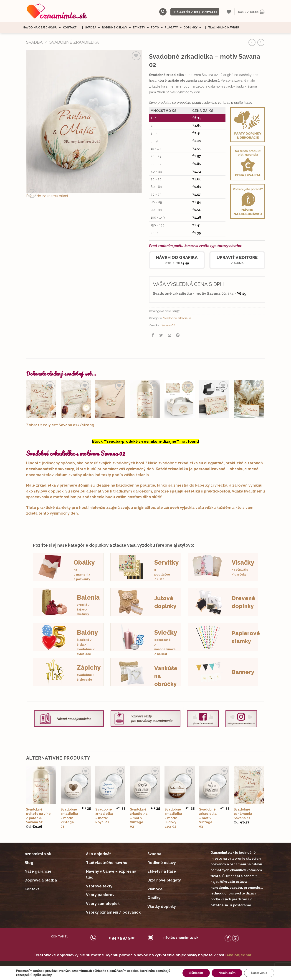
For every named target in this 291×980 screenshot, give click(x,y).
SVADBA (34, 42)
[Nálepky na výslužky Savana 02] (180, 399)
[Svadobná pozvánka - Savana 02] (76, 399)
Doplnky (193, 28)
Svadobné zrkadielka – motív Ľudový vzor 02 (173, 818)
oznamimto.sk (38, 854)
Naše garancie (38, 871)
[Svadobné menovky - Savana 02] (249, 399)
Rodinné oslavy (117, 28)
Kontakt (70, 28)
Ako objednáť (98, 854)
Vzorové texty (99, 886)
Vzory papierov (100, 895)
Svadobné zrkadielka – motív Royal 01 (104, 816)
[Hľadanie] (163, 12)
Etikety (142, 28)
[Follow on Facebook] (228, 938)
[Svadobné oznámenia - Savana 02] (41, 399)
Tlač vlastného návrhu (107, 863)
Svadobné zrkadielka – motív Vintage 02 (139, 818)
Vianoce (155, 889)
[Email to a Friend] (169, 336)
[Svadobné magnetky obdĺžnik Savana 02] (214, 399)
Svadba (94, 28)
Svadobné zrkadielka (74, 42)
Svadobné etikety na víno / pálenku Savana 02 (38, 816)
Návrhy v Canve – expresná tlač (111, 874)
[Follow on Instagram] (235, 938)
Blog (29, 863)
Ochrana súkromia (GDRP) (182, 967)
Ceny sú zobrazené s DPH (107, 967)
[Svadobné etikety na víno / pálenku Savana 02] (145, 399)
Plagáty (174, 28)
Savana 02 (168, 325)
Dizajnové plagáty (164, 880)
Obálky (154, 898)
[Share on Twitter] (161, 336)
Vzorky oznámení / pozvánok (113, 912)
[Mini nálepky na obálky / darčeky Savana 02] (110, 399)
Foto (158, 28)
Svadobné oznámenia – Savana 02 (244, 813)
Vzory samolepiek (103, 904)
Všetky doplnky (162, 907)
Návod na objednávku (43, 28)
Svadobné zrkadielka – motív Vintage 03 (208, 818)
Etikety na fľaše (162, 871)
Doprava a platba (41, 880)
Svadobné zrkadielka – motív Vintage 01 (69, 818)
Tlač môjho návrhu (224, 28)
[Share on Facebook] (153, 336)
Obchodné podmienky (144, 967)
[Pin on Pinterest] (178, 336)
